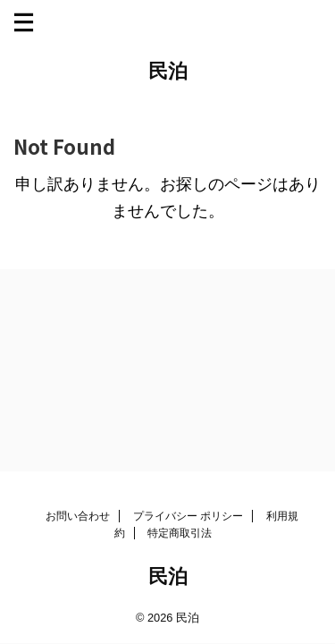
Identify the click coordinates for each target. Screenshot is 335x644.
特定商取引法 (180, 533)
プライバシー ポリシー (188, 516)
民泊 (168, 71)
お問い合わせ (78, 516)
